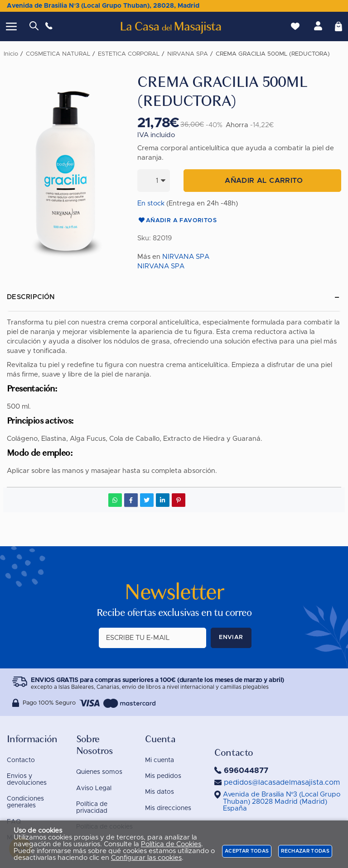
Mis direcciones (168, 808)
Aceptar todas (247, 851)
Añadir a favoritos (177, 221)
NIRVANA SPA (186, 257)
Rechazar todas (305, 851)
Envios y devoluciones (27, 780)
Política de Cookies (171, 844)
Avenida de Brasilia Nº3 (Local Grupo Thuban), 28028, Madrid (103, 6)
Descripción (31, 297)
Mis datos (159, 792)
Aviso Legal (94, 788)
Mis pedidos (163, 776)
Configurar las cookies (146, 858)
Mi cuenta (159, 760)
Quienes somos (99, 772)
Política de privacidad (92, 808)
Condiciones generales (25, 802)
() (282, 801)
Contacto (21, 760)
